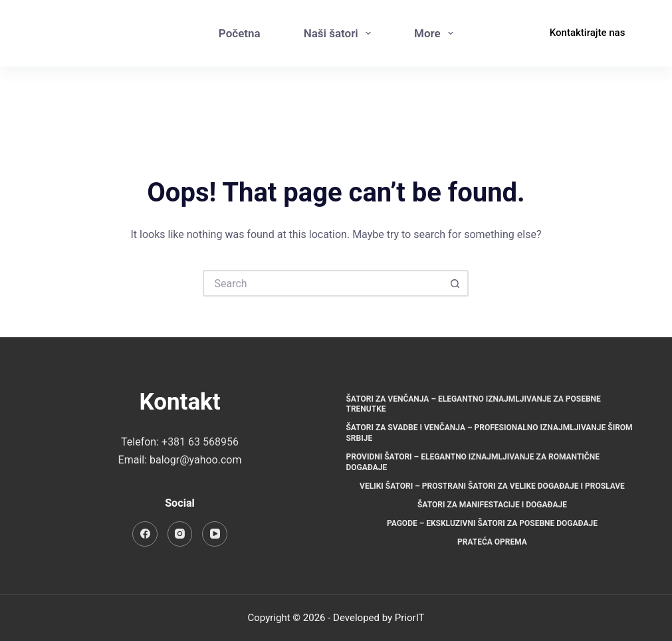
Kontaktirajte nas (588, 33)
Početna (240, 33)
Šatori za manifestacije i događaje (492, 505)
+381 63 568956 (200, 442)
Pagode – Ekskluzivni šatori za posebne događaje (492, 523)
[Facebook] (497, 20)
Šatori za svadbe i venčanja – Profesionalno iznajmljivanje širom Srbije (489, 433)
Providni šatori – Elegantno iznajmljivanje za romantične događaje (472, 462)
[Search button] (455, 283)
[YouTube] (215, 534)
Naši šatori (340, 33)
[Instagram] (497, 47)
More (436, 33)
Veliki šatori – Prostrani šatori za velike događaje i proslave (492, 486)
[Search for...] (322, 283)
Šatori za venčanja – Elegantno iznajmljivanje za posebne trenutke (473, 404)
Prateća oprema (492, 542)
